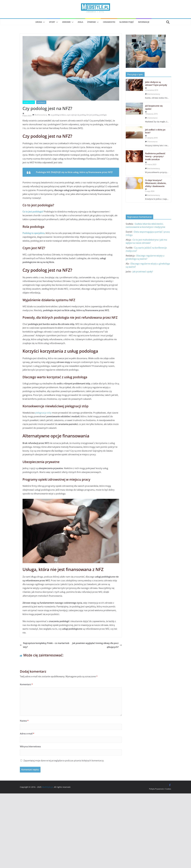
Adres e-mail (27, 734)
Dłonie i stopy (29, 102)
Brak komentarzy (40, 115)
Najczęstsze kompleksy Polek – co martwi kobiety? (45, 645)
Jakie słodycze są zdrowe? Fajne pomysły (156, 84)
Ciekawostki (109, 22)
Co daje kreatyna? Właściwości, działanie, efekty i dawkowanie (156, 183)
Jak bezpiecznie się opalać (154, 107)
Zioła (80, 22)
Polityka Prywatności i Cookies (160, 789)
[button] (43, 22)
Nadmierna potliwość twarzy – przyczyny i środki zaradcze (155, 156)
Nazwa (24, 721)
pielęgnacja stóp (43, 413)
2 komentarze (151, 118)
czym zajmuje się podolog (76, 115)
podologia (103, 115)
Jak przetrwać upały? (143, 272)
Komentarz (26, 684)
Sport (52, 22)
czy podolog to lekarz (58, 115)
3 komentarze (151, 142)
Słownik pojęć (127, 22)
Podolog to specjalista (34, 233)
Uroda (39, 22)
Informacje (144, 22)
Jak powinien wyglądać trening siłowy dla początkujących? (97, 645)
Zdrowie (66, 22)
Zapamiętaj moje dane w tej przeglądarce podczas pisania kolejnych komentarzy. (64, 761)
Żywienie (92, 22)
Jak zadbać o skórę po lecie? (155, 131)
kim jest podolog (93, 115)
